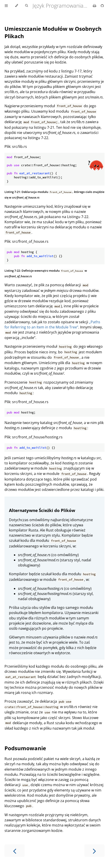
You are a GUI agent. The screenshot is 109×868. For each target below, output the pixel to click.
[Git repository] (102, 6)
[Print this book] (95, 6)
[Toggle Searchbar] (26, 6)
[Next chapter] (94, 851)
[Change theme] (16, 6)
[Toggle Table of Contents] (6, 6)
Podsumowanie (25, 748)
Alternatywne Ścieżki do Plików (42, 510)
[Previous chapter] (15, 851)
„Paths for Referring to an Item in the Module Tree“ (52, 325)
